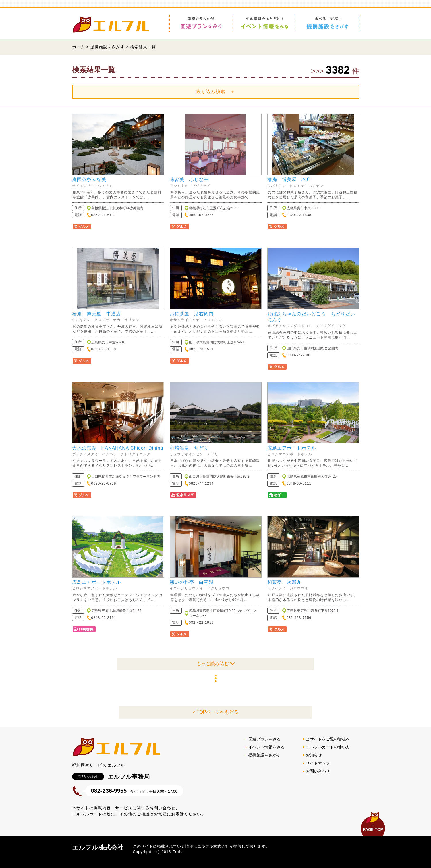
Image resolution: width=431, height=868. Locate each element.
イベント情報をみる (266, 747)
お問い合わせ (318, 771)
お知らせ (314, 755)
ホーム (79, 47)
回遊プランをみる (264, 739)
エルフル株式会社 (98, 847)
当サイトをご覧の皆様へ (328, 739)
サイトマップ (318, 763)
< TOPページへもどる (215, 712)
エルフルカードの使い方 (328, 747)
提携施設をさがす (107, 47)
